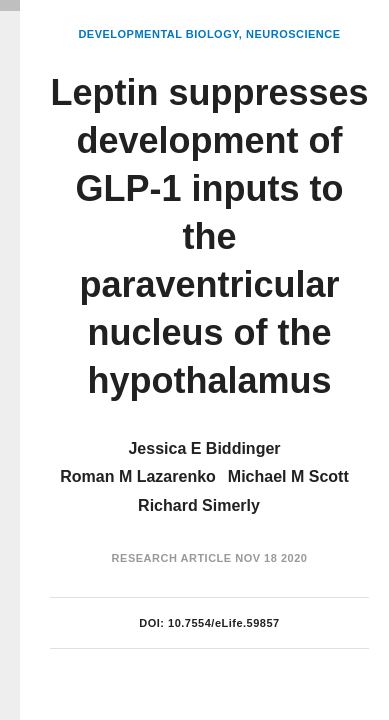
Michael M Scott (288, 476)
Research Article (172, 558)
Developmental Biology (158, 34)
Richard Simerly (199, 505)
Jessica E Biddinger (204, 448)
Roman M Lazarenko (138, 476)
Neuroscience (293, 34)
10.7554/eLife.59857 (224, 623)
